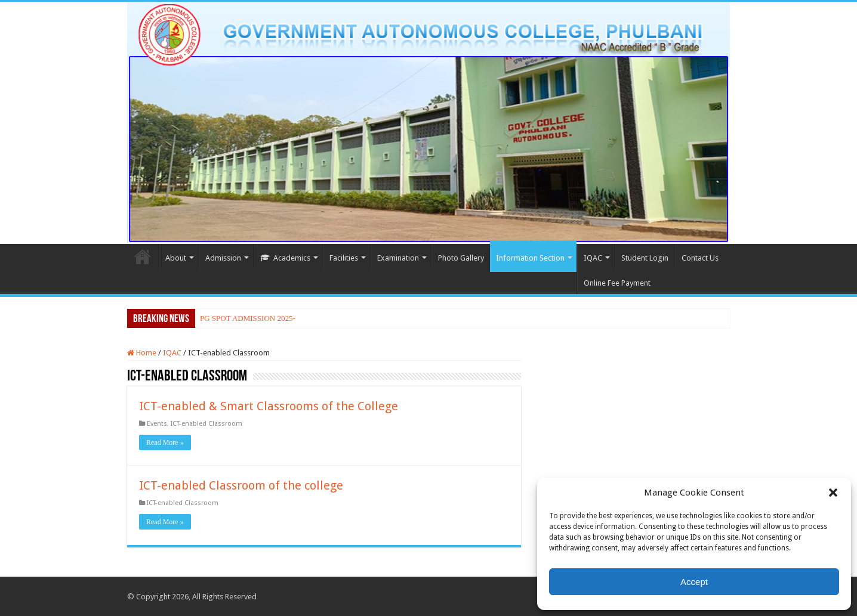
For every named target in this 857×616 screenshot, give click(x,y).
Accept (694, 582)
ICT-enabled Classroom (206, 424)
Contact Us (700, 258)
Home (143, 256)
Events (157, 424)
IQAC (593, 258)
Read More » (165, 442)
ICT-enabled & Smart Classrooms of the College (269, 406)
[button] (833, 493)
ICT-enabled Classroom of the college (241, 485)
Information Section (530, 258)
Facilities (344, 258)
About (176, 258)
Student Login (645, 258)
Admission (223, 258)
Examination (398, 258)
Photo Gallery (461, 258)
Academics (285, 258)
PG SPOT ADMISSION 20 (242, 318)
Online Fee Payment (617, 283)
